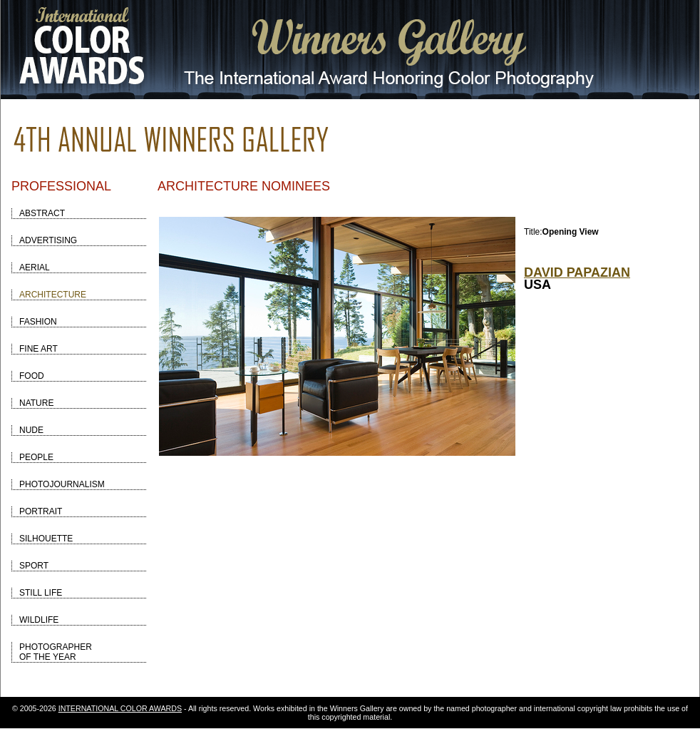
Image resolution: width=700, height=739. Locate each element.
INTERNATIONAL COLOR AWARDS (120, 708)
